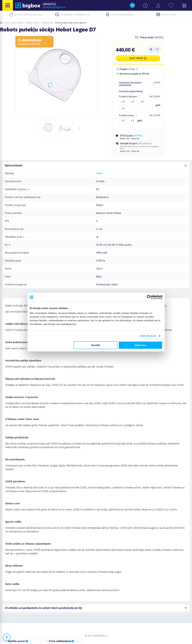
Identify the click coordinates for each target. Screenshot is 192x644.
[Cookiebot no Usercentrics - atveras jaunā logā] (149, 297)
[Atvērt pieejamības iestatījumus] (7, 637)
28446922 (49, 4)
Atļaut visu (141, 345)
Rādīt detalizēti (148, 336)
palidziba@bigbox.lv (54, 7)
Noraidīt (96, 345)
